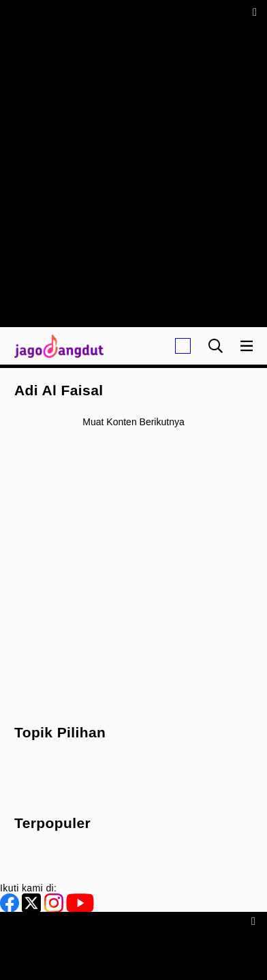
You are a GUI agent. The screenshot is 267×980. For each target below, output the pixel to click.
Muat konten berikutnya (133, 422)
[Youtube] (80, 909)
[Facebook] (11, 909)
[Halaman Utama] (56, 346)
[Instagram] (55, 909)
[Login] (183, 346)
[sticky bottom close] (255, 920)
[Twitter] (33, 909)
